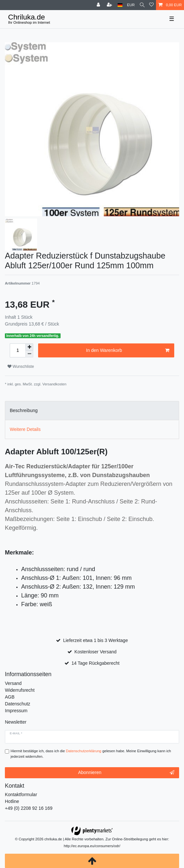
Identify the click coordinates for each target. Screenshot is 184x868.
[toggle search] (142, 5)
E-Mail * (16, 733)
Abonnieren (126, 773)
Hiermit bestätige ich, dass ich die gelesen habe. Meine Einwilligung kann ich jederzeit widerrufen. (91, 754)
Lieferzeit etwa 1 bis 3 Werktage (96, 640)
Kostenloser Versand (96, 652)
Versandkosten (54, 384)
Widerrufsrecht (20, 690)
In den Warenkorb (128, 351)
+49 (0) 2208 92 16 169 (29, 808)
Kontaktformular (21, 795)
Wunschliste (21, 367)
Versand (13, 683)
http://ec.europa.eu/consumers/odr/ (92, 846)
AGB (10, 697)
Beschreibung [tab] (24, 410)
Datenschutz (18, 704)
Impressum (16, 711)
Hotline (12, 801)
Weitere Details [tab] (25, 429)
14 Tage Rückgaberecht (95, 663)
